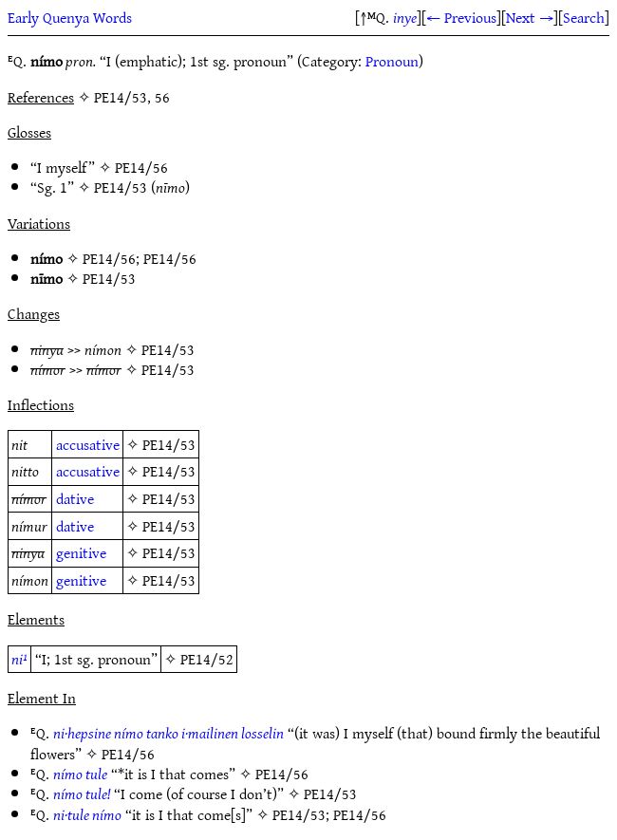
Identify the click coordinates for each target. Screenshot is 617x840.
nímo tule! (82, 793)
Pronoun (392, 61)
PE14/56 (141, 167)
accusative (88, 444)
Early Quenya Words (70, 17)
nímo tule (80, 774)
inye (405, 17)
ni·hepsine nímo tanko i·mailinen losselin (168, 733)
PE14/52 (207, 659)
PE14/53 (121, 187)
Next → (530, 17)
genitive (81, 552)
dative (75, 498)
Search (584, 17)
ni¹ (19, 659)
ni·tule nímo (87, 814)
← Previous (461, 17)
